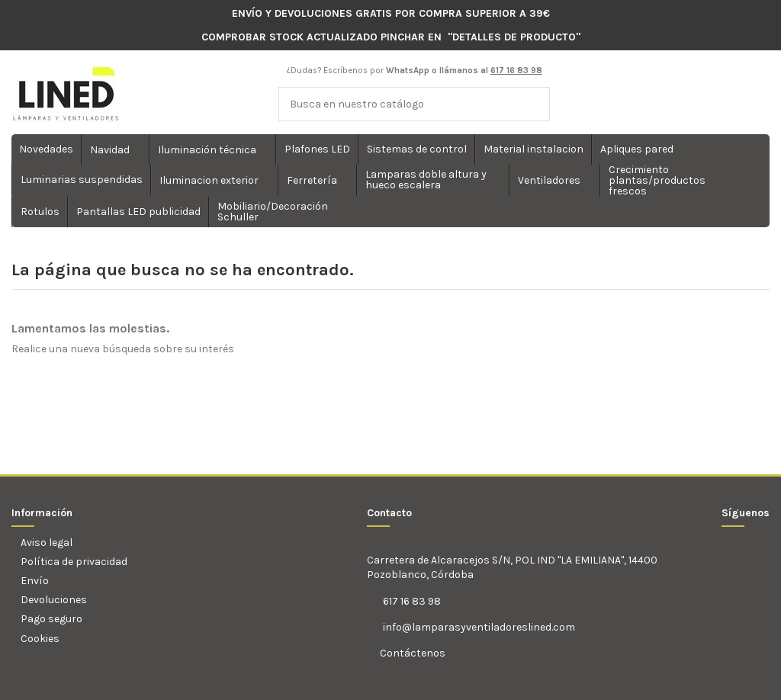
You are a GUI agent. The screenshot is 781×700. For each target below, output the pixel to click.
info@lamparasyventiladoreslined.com (479, 627)
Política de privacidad (74, 562)
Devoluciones (54, 600)
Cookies (40, 639)
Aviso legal (47, 543)
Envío (35, 581)
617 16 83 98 (412, 601)
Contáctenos (411, 653)
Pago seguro (51, 619)
